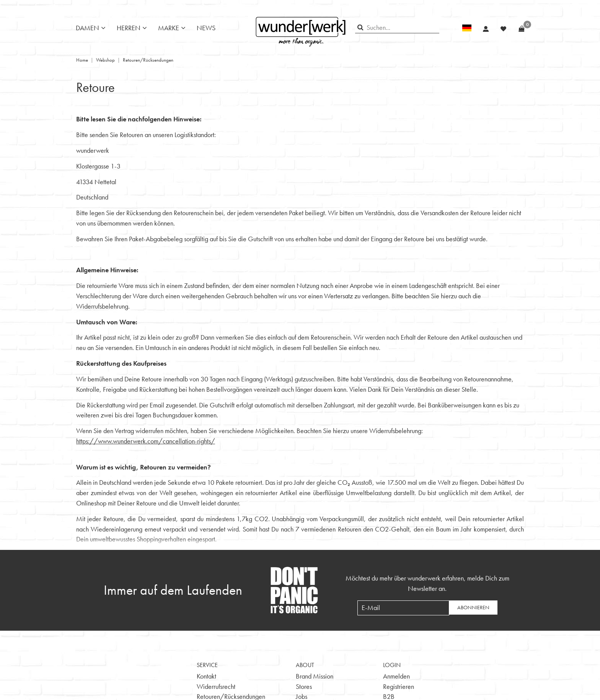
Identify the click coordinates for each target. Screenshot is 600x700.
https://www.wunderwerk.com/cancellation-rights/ (146, 441)
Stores (304, 686)
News (206, 28)
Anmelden (396, 676)
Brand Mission (315, 676)
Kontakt (206, 676)
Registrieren (399, 686)
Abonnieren (473, 607)
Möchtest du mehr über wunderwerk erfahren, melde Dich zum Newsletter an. (427, 583)
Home (82, 60)
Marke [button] (169, 28)
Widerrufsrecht (216, 686)
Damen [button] (87, 28)
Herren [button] (129, 28)
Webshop (105, 60)
